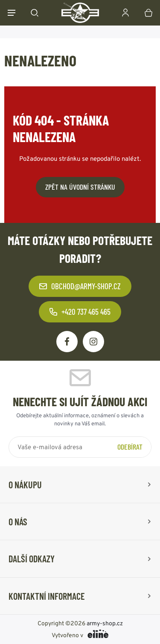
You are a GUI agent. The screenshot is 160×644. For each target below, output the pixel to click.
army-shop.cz (105, 623)
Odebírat (130, 447)
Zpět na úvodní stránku (80, 187)
